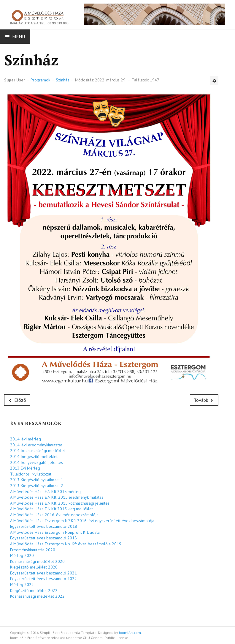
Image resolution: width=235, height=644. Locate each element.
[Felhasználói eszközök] (214, 81)
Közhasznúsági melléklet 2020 (37, 561)
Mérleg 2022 (22, 585)
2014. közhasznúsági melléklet (38, 451)
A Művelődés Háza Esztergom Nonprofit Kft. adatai (55, 532)
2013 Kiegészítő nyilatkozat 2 (37, 486)
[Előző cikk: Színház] (17, 400)
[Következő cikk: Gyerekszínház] (204, 400)
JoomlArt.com (130, 633)
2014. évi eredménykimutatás (36, 445)
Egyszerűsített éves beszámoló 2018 (43, 538)
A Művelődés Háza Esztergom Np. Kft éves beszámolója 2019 (66, 544)
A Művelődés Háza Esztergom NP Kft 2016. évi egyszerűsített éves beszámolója (82, 521)
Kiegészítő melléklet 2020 (34, 567)
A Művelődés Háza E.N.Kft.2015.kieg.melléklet (51, 509)
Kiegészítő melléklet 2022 (34, 591)
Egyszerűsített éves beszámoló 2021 (43, 573)
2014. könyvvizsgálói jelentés (36, 462)
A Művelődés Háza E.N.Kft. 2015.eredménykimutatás (57, 497)
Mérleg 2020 (22, 555)
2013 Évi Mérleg (25, 468)
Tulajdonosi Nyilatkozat (31, 474)
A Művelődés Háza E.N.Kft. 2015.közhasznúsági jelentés (60, 503)
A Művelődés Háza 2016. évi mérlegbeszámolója (54, 515)
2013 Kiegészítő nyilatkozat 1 (37, 480)
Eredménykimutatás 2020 (33, 550)
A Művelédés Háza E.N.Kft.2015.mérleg (45, 492)
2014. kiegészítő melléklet (34, 456)
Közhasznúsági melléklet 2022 (37, 596)
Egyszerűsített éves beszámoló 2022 (43, 579)
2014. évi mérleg (26, 439)
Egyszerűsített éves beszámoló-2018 (44, 526)
